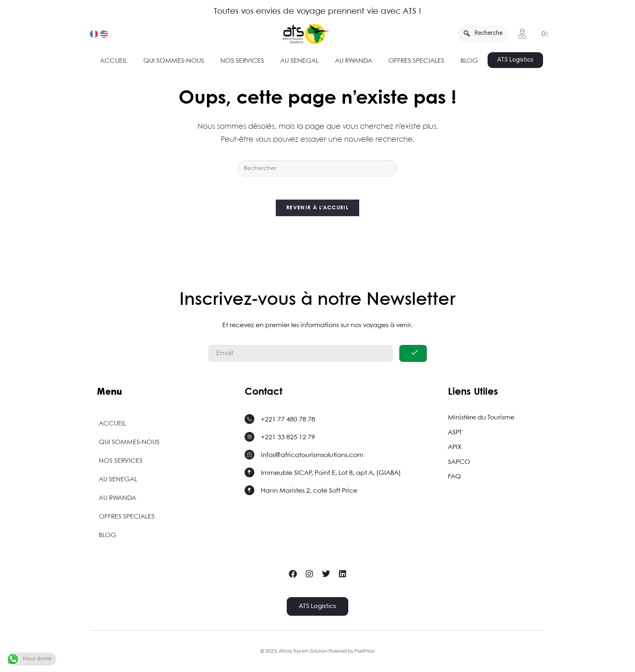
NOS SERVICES (242, 61)
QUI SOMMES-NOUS (174, 61)
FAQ (454, 478)
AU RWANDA (354, 61)
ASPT (455, 434)
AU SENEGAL (299, 61)
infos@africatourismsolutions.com (312, 457)
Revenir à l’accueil (317, 209)
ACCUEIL (114, 61)
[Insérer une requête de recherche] (317, 168)
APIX (455, 449)
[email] (300, 355)
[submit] (413, 355)
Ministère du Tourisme (481, 420)
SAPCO (459, 463)
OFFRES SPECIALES (416, 61)
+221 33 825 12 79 (288, 439)
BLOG (469, 61)
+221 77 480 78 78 (288, 422)
